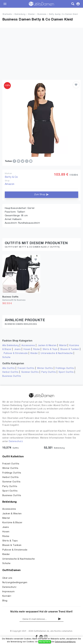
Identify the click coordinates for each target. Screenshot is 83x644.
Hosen (27, 349)
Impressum (8, 592)
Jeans (17, 349)
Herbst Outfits (10, 372)
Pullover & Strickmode (16, 353)
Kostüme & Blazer (12, 523)
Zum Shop (41, 195)
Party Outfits (49, 372)
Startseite (7, 14)
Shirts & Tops (50, 349)
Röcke (36, 349)
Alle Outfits (9, 368)
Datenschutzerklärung (65, 642)
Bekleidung (20, 14)
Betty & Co (11, 177)
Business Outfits (12, 376)
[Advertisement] (41, 49)
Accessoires (28, 346)
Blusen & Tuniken (70, 349)
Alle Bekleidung (11, 346)
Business (42, 14)
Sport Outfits (66, 372)
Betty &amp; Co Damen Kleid (63, 14)
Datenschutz (16, 442)
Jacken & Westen (47, 346)
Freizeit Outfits (26, 368)
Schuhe (6, 357)
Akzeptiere (45, 642)
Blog (5, 601)
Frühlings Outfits (65, 368)
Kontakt (7, 596)
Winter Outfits (45, 368)
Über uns (7, 578)
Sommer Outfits (30, 372)
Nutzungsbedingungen (15, 583)
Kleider (31, 14)
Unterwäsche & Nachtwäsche (57, 353)
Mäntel (63, 346)
